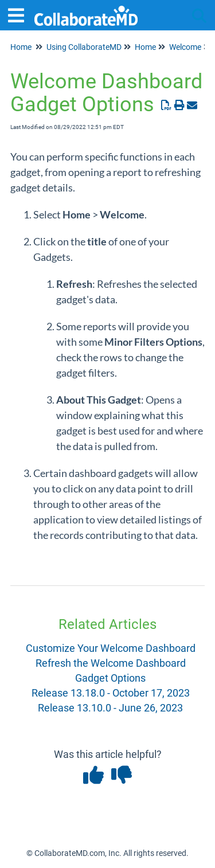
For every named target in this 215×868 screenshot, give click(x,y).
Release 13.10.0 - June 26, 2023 (110, 708)
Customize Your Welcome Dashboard (111, 648)
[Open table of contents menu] (20, 14)
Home (21, 47)
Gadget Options (110, 678)
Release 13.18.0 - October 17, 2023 (111, 693)
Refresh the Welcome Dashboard (111, 663)
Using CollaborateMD (84, 47)
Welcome (185, 47)
